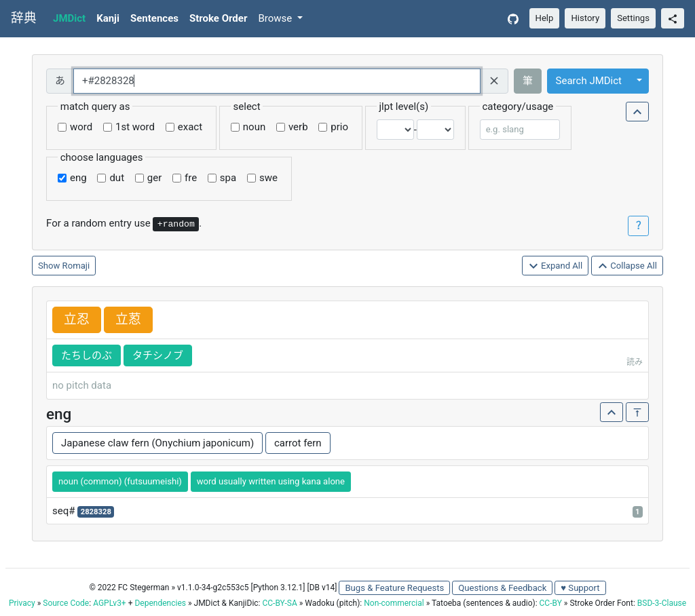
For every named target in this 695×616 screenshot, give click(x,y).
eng (78, 178)
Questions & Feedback (502, 588)
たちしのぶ (87, 355)
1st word (135, 127)
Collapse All (627, 266)
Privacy (22, 603)
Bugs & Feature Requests (394, 588)
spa (228, 178)
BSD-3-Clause (662, 603)
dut (117, 178)
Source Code (66, 603)
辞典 (24, 18)
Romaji (76, 266)
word (81, 127)
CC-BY (551, 603)
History (585, 18)
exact (190, 127)
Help (545, 18)
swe (268, 178)
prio (339, 127)
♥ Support (580, 588)
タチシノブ (158, 355)
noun (254, 127)
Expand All (556, 266)
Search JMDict (589, 81)
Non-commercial (394, 603)
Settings (633, 18)
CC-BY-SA (279, 603)
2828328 (96, 512)
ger (154, 178)
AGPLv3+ (110, 603)
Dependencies (160, 603)
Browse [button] (276, 18)
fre (191, 178)
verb (298, 127)
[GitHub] (513, 19)
